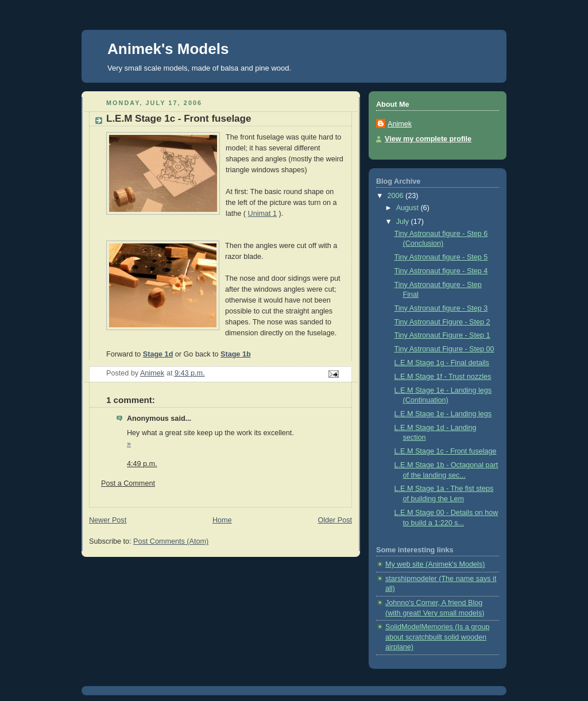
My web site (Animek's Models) (435, 564)
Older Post (335, 520)
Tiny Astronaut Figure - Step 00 (444, 349)
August (409, 208)
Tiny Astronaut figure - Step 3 (441, 308)
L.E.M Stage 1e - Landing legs (443, 414)
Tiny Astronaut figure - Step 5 (441, 257)
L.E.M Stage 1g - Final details (442, 363)
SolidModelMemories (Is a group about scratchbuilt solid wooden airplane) (438, 637)
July (404, 222)
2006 (397, 196)
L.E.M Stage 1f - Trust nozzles (443, 377)
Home (222, 520)
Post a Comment (128, 483)
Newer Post (108, 520)
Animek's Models (168, 49)
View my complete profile (428, 139)
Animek (400, 124)
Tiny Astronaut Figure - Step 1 (442, 335)
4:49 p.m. (142, 464)
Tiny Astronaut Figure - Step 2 (442, 322)
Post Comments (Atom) (171, 541)
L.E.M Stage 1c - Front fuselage (446, 451)
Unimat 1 (262, 214)
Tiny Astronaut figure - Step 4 (441, 271)
